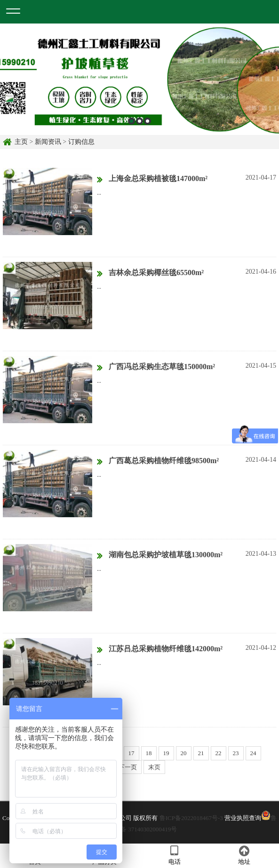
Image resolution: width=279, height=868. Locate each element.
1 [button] (132, 121)
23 (236, 753)
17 (132, 753)
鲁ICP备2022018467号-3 (191, 818)
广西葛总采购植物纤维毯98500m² (158, 461)
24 (253, 753)
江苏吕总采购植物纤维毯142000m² (160, 649)
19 (166, 753)
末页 (154, 767)
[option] (139, 79)
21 (201, 753)
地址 (244, 855)
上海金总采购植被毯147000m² (152, 179)
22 (219, 753)
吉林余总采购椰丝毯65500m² (150, 273)
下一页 (128, 767)
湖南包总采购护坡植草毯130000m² (160, 555)
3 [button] (147, 121)
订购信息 (81, 142)
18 (149, 753)
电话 (175, 855)
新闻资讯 (48, 142)
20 (184, 753)
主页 (21, 142)
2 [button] (139, 121)
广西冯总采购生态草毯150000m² (156, 367)
